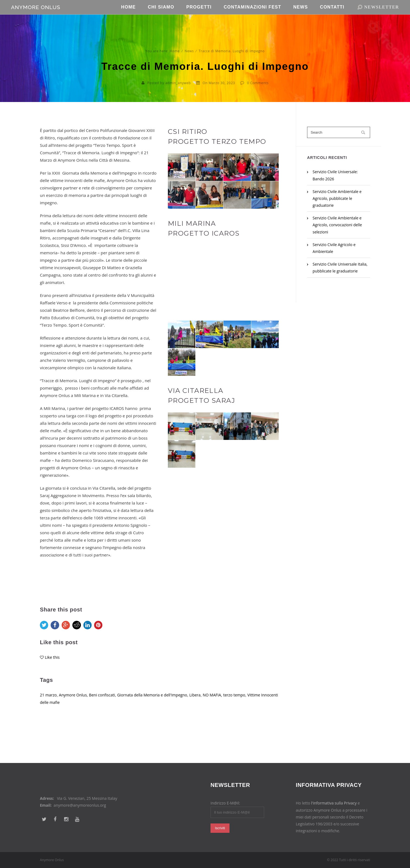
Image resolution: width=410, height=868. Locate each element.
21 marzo (49, 708)
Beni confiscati (106, 708)
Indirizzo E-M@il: (225, 803)
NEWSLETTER (382, 16)
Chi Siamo (161, 16)
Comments (259, 83)
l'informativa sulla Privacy (334, 803)
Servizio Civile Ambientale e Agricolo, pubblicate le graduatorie (337, 198)
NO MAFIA (223, 708)
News (301, 16)
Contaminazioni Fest (252, 16)
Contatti (332, 16)
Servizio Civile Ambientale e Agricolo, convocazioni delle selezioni (337, 225)
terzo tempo (247, 708)
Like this (53, 670)
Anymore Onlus (75, 708)
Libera (205, 708)
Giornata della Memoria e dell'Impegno (159, 708)
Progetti (199, 16)
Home (128, 16)
